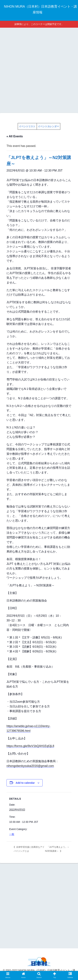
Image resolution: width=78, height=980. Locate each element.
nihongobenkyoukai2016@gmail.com (30, 766)
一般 (12, 834)
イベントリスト (27, 126)
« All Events (15, 136)
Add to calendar (25, 783)
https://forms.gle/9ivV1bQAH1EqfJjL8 (30, 746)
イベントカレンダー (48, 126)
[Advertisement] (39, 70)
